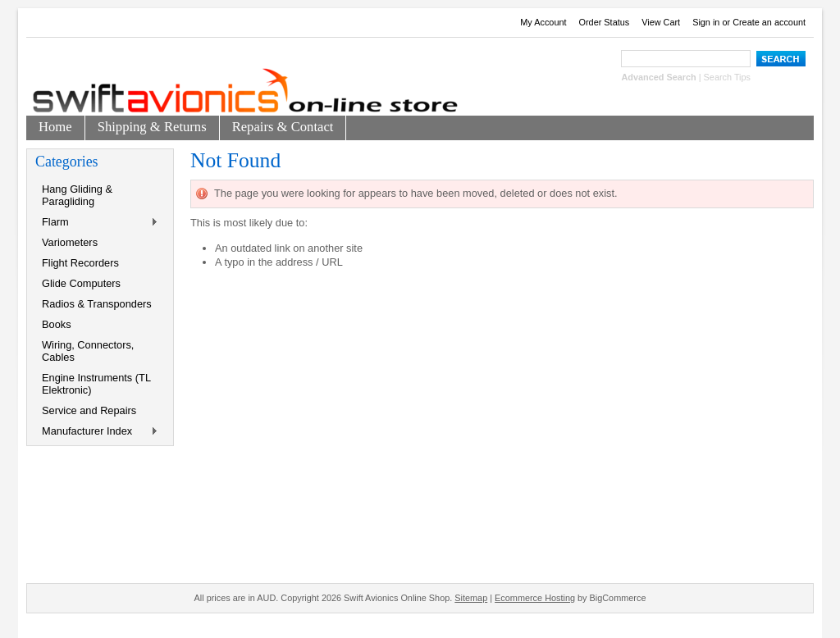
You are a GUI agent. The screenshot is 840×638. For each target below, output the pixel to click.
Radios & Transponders (97, 304)
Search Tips (727, 77)
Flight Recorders (80, 263)
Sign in (706, 22)
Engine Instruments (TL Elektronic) (96, 384)
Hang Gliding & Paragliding (77, 195)
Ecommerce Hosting (535, 598)
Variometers (70, 242)
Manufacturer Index (97, 432)
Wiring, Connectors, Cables (88, 351)
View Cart (661, 22)
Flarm (97, 223)
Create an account (769, 22)
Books (57, 324)
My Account (543, 22)
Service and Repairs (89, 410)
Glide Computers (81, 283)
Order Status (605, 22)
